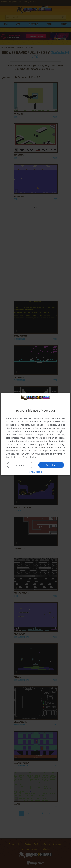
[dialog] (35, 434)
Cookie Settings (14, 457)
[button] (35, 472)
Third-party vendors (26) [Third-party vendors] (47, 434)
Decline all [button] (20, 465)
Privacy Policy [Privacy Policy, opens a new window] (29, 457)
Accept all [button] (51, 465)
